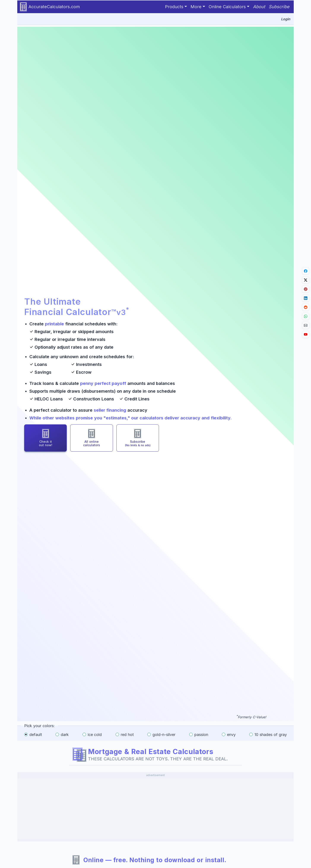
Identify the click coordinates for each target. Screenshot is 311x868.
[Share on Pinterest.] (306, 289)
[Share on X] (306, 280)
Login (286, 19)
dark (65, 735)
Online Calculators (227, 7)
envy (231, 735)
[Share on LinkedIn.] (306, 298)
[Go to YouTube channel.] (306, 334)
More (196, 7)
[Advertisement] (155, 809)
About (259, 7)
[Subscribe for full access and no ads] (138, 438)
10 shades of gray (271, 735)
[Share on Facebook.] (306, 271)
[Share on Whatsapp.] (306, 316)
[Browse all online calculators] (91, 438)
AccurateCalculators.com (50, 7)
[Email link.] (306, 325)
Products (174, 7)
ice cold (95, 735)
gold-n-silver (164, 735)
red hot (127, 735)
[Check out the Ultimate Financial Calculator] (45, 438)
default (36, 735)
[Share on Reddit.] (306, 307)
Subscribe (279, 7)
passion (201, 735)
